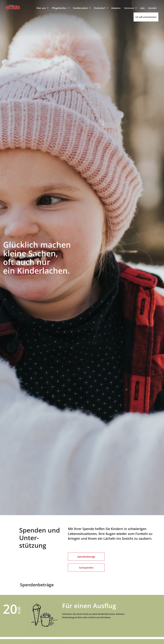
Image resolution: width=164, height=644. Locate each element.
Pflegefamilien (61, 8)
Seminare (130, 8)
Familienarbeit (82, 8)
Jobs (142, 8)
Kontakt (152, 8)
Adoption (116, 8)
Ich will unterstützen (146, 17)
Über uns (42, 8)
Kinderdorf (101, 8)
